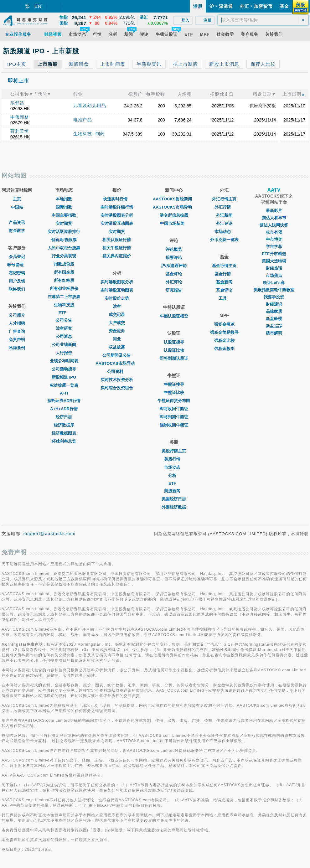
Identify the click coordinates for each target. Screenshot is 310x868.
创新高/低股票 (64, 240)
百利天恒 (20, 131)
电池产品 (83, 120)
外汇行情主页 (224, 199)
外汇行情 (224, 207)
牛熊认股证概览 (174, 316)
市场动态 (174, 467)
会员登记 (17, 257)
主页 (17, 199)
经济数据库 (64, 425)
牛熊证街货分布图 (174, 401)
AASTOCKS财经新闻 (174, 199)
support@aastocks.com (50, 534)
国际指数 (64, 207)
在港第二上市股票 (64, 297)
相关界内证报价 (117, 256)
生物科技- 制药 (89, 134)
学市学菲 (274, 247)
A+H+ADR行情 (64, 409)
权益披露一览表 (64, 385)
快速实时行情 (117, 199)
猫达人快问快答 (274, 225)
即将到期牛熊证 (174, 417)
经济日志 (64, 417)
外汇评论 (174, 282)
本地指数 (64, 199)
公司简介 (17, 315)
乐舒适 (17, 103)
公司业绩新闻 (64, 345)
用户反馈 (17, 281)
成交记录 (117, 315)
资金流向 (117, 331)
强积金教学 (224, 349)
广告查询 (17, 331)
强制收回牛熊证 (174, 425)
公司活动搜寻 (64, 369)
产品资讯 (17, 222)
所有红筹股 (64, 280)
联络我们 (17, 289)
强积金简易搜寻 (224, 332)
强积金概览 (224, 324)
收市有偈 (274, 232)
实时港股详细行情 (117, 207)
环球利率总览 (64, 441)
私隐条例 (17, 348)
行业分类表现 (64, 256)
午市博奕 (274, 239)
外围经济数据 (174, 507)
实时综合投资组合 (117, 388)
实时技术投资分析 (117, 380)
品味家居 (274, 311)
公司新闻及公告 (117, 355)
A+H (64, 393)
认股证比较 (174, 350)
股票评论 (174, 258)
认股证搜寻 (174, 342)
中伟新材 (20, 117)
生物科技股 (64, 305)
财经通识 (274, 304)
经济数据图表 (64, 433)
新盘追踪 (274, 326)
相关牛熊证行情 (117, 248)
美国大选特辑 (274, 261)
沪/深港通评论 (174, 266)
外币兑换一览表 (224, 240)
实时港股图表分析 (117, 215)
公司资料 (117, 372)
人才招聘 (17, 323)
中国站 (17, 207)
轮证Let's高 (274, 283)
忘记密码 (17, 273)
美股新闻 (174, 491)
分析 (174, 475)
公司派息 (64, 336)
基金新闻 (224, 282)
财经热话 (274, 268)
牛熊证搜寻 (174, 384)
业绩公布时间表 (64, 361)
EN (38, 6)
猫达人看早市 (274, 218)
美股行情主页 (174, 451)
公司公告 (64, 320)
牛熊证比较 (174, 393)
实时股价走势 (117, 298)
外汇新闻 (224, 215)
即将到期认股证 (174, 358)
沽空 (117, 306)
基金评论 (174, 274)
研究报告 (174, 290)
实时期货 (64, 223)
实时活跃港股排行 (64, 232)
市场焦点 (274, 275)
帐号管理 (17, 265)
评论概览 (174, 249)
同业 (117, 339)
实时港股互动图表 (117, 223)
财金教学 (17, 231)
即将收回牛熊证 (174, 409)
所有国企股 (64, 272)
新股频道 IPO (64, 377)
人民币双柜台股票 (64, 248)
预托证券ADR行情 (64, 401)
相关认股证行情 (117, 240)
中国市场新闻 (174, 223)
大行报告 (64, 353)
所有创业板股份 (64, 289)
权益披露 (117, 347)
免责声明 (17, 340)
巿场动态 (224, 232)
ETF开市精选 (274, 254)
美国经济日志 (174, 499)
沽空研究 (64, 328)
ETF (64, 313)
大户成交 (117, 323)
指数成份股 (64, 264)
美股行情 (174, 459)
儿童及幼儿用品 (90, 106)
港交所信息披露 (174, 215)
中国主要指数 (64, 215)
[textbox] (263, 20)
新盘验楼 (274, 319)
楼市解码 (274, 333)
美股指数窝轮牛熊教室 (274, 290)
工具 (224, 298)
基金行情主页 (224, 266)
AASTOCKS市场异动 (117, 363)
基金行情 (224, 274)
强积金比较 (224, 341)
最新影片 (274, 211)
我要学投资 (274, 297)
